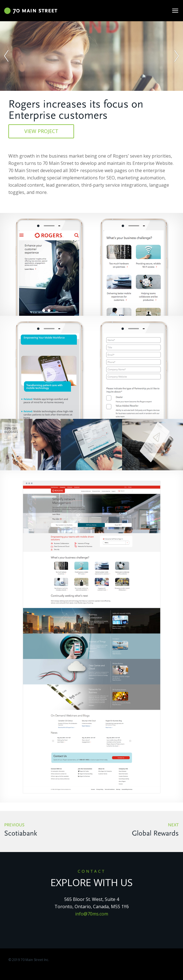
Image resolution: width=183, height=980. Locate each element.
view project (41, 131)
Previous (46, 830)
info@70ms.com (92, 914)
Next (137, 830)
